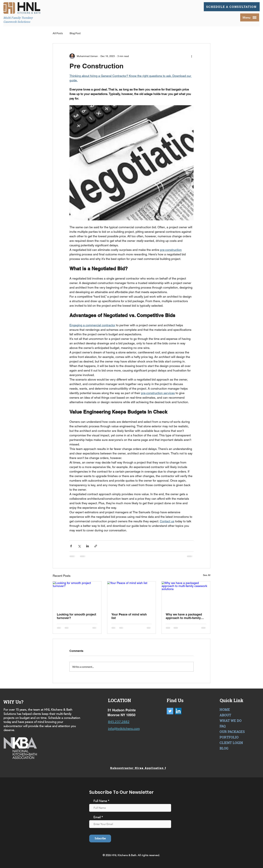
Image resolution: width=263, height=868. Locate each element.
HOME (225, 709)
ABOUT (225, 715)
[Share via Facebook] (71, 546)
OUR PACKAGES (232, 732)
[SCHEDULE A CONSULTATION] (232, 7)
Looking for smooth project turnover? (76, 616)
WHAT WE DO (231, 721)
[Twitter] (170, 711)
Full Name (100, 801)
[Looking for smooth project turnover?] (77, 595)
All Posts (58, 33)
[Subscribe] (100, 839)
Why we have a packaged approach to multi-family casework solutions (184, 616)
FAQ (223, 726)
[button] (250, 17)
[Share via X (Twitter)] (79, 546)
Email (97, 817)
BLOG (224, 748)
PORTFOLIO (229, 737)
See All (207, 575)
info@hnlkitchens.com (124, 728)
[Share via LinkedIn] (87, 546)
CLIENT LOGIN (231, 743)
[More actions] (192, 56)
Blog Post (75, 33)
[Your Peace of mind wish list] (132, 595)
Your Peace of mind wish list (129, 616)
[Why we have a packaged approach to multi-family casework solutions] (186, 595)
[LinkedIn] (178, 711)
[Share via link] (96, 546)
